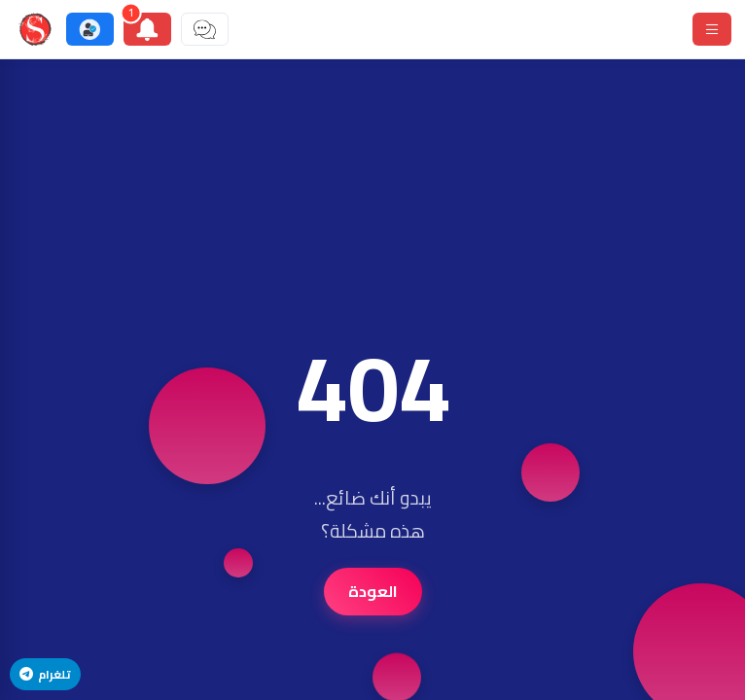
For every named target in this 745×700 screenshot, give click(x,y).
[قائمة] (712, 29)
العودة (373, 591)
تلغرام (45, 674)
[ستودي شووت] (35, 29)
